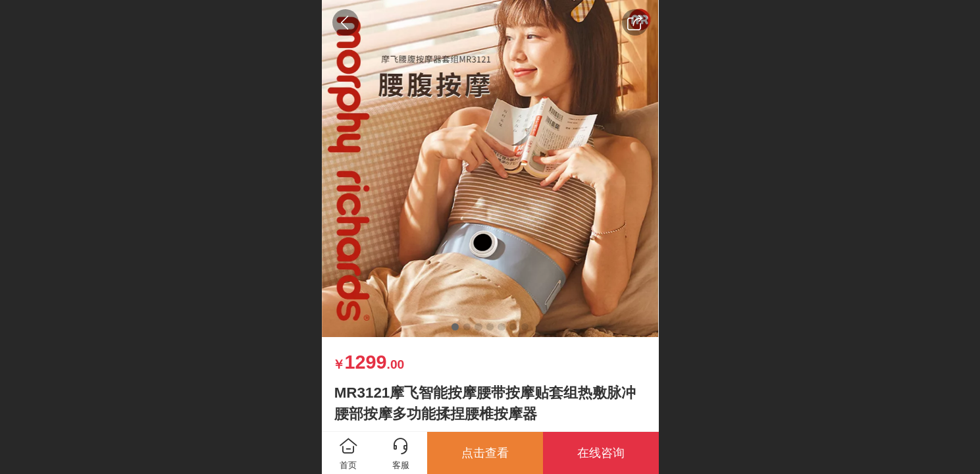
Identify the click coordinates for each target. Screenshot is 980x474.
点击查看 (485, 453)
